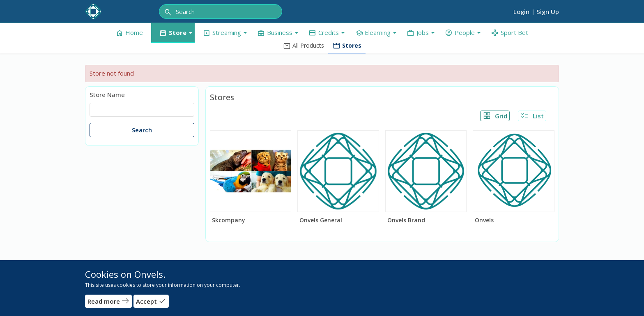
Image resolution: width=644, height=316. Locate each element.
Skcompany (229, 220)
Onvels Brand (406, 220)
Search (142, 130)
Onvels (484, 220)
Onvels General (321, 220)
